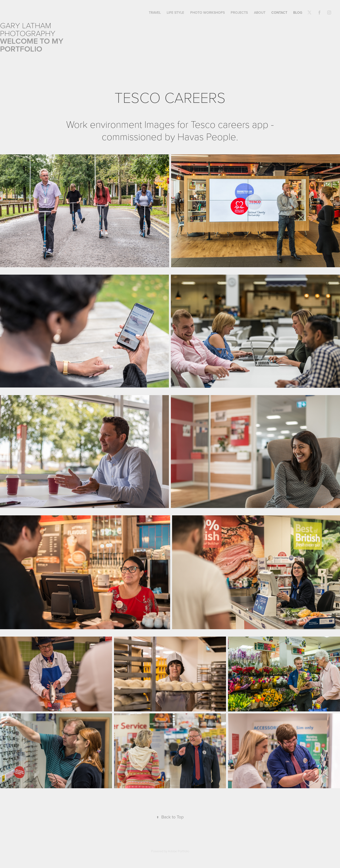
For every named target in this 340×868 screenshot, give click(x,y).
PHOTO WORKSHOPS (208, 13)
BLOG (298, 13)
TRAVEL (155, 13)
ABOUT (260, 13)
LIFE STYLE (175, 13)
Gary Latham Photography (28, 29)
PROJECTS (239, 13)
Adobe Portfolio (179, 851)
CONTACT (279, 13)
